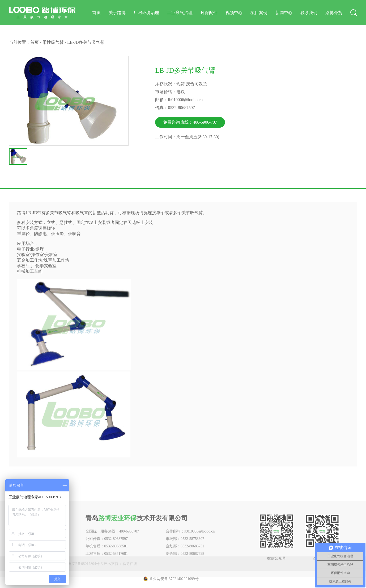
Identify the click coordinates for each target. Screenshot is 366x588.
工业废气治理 (180, 13)
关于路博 (117, 13)
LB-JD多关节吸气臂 (86, 42)
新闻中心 (284, 13)
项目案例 (259, 13)
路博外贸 (334, 13)
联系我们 (309, 13)
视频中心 (234, 13)
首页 (96, 13)
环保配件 (209, 13)
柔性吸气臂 (53, 42)
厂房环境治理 (146, 13)
